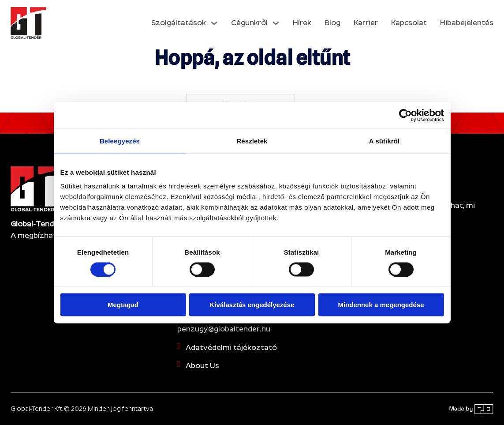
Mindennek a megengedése (381, 305)
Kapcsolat (409, 23)
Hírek (302, 23)
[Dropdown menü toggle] (214, 23)
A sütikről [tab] (385, 141)
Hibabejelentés (467, 23)
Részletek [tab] (252, 141)
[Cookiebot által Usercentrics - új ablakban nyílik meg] (405, 115)
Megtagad (123, 305)
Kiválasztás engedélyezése (252, 305)
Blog (332, 23)
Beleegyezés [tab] (120, 141)
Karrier (366, 23)
